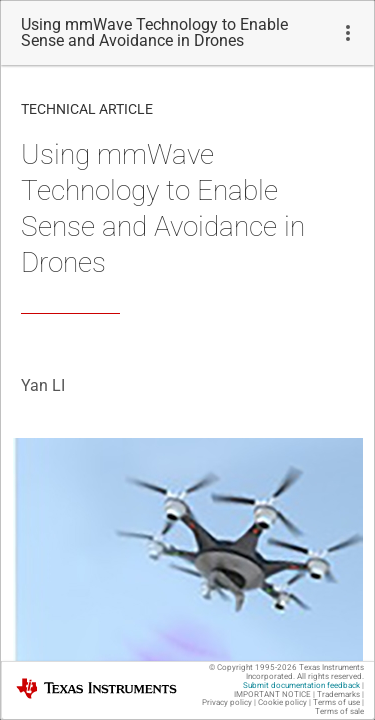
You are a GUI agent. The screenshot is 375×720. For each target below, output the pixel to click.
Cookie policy (282, 702)
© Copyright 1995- (253, 667)
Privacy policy (227, 702)
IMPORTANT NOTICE (272, 694)
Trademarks (338, 694)
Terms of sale (339, 711)
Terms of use (336, 702)
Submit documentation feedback (301, 685)
